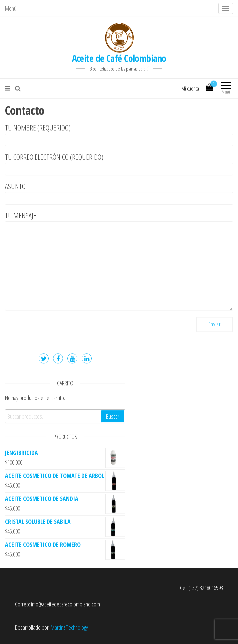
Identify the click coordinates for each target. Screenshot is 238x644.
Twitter (44, 358)
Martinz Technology (69, 627)
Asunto (119, 193)
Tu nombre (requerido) (119, 134)
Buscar (113, 416)
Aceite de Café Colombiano (119, 58)
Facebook (58, 358)
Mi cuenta (190, 89)
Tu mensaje (119, 260)
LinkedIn (87, 358)
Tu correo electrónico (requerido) (119, 164)
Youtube (72, 358)
